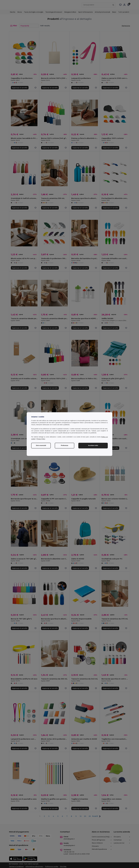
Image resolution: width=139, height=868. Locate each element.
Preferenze (65, 445)
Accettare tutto (93, 445)
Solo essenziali (41, 445)
